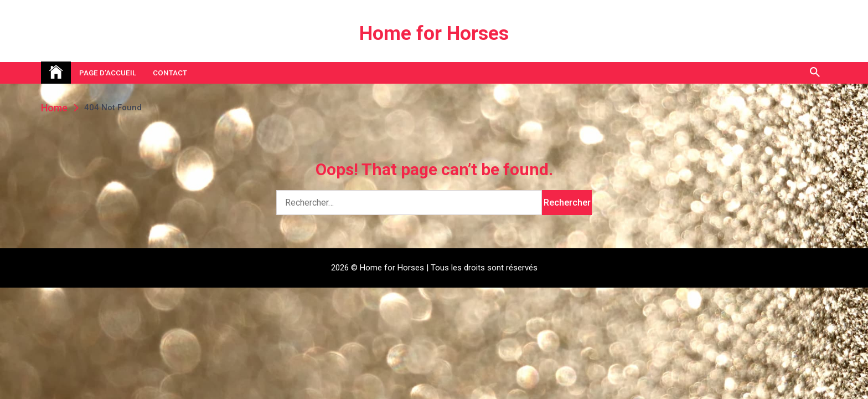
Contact (170, 73)
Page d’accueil (108, 73)
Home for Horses (434, 34)
